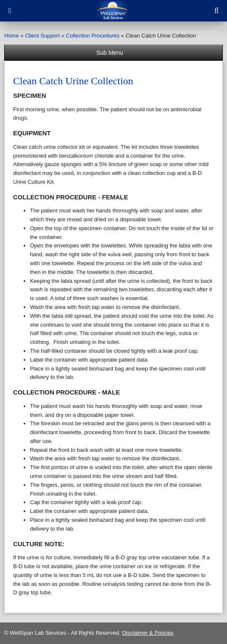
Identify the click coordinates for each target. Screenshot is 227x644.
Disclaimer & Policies (148, 633)
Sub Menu (113, 53)
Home (12, 36)
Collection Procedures (93, 36)
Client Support (42, 36)
